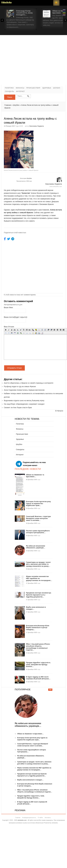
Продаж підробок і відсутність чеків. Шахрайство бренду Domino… (38, 664)
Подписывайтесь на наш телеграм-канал (31, 464)
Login (50, 3)
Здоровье (47, 88)
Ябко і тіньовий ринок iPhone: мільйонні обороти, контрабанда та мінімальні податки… (38, 647)
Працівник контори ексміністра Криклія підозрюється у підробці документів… (39, 595)
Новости (7, 3)
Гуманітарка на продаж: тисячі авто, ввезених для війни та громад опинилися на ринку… (38, 564)
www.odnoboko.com (56, 186)
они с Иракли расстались (42, 196)
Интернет (20, 91)
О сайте (40, 818)
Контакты (48, 818)
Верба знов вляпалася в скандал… (30, 780)
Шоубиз (57, 88)
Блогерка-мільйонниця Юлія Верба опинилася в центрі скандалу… (38, 628)
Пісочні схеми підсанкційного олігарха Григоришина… (38, 532)
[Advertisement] (23, 60)
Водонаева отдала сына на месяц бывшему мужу (24, 400)
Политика (9, 88)
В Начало (59, 411)
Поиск (10, 97)
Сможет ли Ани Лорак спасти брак (18, 408)
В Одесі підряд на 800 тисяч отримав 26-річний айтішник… (38, 678)
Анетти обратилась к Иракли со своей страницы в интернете (29, 383)
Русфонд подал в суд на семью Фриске (20, 386)
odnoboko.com (22, 820)
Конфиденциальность (29, 818)
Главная (8, 105)
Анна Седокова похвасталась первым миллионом (24, 390)
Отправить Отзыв (14, 368)
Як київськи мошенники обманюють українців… (36, 547)
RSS (56, 3)
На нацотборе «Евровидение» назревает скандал (24, 404)
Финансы (20, 88)
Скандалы (9, 91)
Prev (2, 20)
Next (65, 20)
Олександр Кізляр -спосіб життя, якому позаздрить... (24, 13)
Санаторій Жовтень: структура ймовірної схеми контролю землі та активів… (38, 518)
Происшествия (33, 88)
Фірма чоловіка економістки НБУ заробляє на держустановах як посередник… (39, 578)
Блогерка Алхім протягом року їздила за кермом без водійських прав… (38, 503)
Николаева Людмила (36, 126)
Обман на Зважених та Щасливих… (35, 476)
